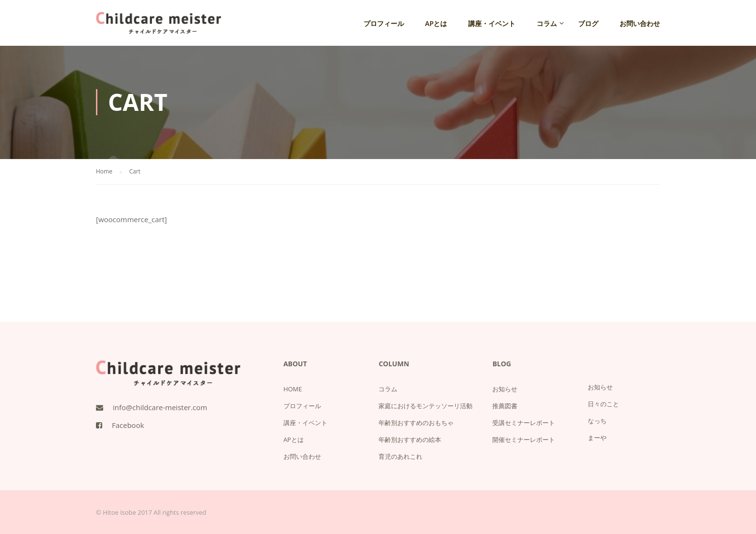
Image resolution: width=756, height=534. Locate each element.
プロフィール (384, 23)
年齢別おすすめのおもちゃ (416, 423)
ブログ (588, 23)
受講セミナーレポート (524, 423)
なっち (597, 421)
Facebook (128, 425)
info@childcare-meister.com (160, 407)
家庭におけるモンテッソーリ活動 (425, 406)
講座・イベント (492, 23)
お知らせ (505, 389)
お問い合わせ (640, 23)
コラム (547, 23)
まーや (597, 438)
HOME (293, 389)
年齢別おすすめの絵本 (410, 440)
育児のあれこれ (400, 456)
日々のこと (603, 404)
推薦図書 (505, 406)
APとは (436, 23)
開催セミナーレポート (524, 440)
